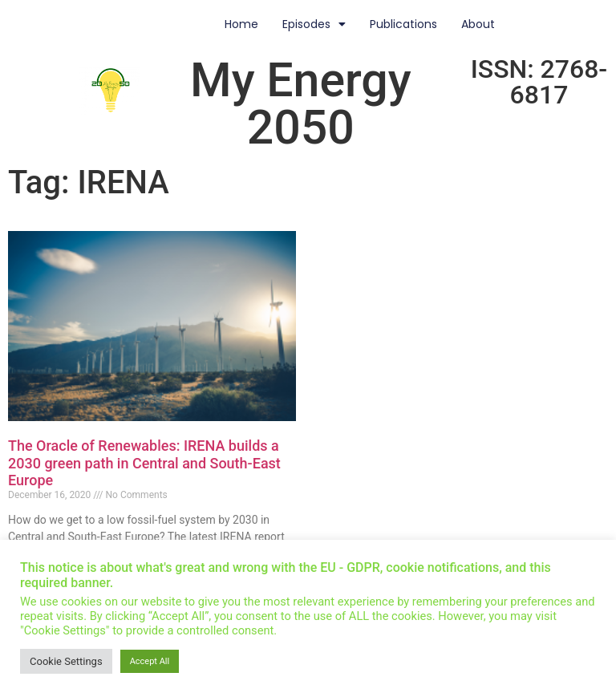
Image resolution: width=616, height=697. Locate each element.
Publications (403, 24)
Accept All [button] (150, 661)
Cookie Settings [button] (66, 661)
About (478, 24)
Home (241, 24)
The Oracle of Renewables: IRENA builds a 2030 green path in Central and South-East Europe (144, 463)
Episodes (314, 24)
